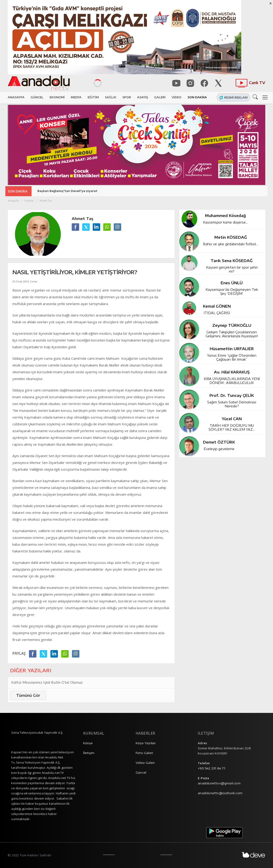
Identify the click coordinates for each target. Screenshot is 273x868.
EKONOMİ (57, 97)
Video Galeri (145, 763)
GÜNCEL (37, 97)
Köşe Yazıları (146, 743)
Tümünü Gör (28, 695)
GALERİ (160, 97)
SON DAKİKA (197, 97)
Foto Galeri (144, 753)
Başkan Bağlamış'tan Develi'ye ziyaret (67, 191)
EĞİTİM (93, 97)
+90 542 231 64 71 (211, 768)
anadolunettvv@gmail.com (219, 783)
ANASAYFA (16, 97)
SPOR (127, 97)
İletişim (89, 753)
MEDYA (76, 97)
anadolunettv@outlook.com (220, 793)
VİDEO (177, 97)
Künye (88, 743)
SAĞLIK (111, 97)
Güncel (141, 772)
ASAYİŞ (143, 97)
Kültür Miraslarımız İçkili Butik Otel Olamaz (47, 682)
